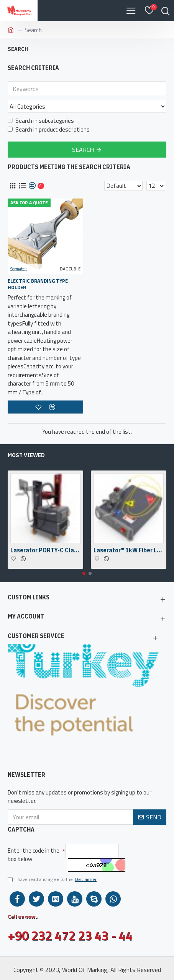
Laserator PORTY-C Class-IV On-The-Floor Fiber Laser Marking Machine (45, 550)
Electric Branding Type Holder (38, 284)
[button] (84, 573)
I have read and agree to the (53, 879)
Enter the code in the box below (34, 855)
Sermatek (19, 269)
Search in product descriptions (49, 130)
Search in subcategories (41, 121)
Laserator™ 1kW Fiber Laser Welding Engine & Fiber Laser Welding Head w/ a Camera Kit (129, 550)
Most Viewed (26, 455)
